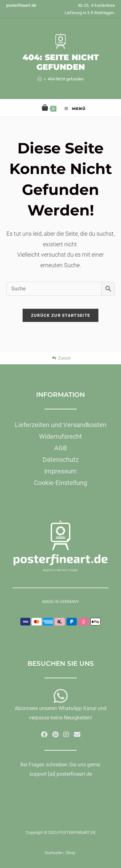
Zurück (61, 358)
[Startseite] (40, 79)
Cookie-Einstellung (60, 483)
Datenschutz (61, 460)
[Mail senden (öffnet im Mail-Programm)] (77, 735)
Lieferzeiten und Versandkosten (61, 425)
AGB (60, 448)
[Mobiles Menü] (72, 108)
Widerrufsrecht (60, 436)
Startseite (53, 853)
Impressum (60, 471)
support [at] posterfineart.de (61, 774)
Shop (71, 853)
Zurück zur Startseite (60, 315)
